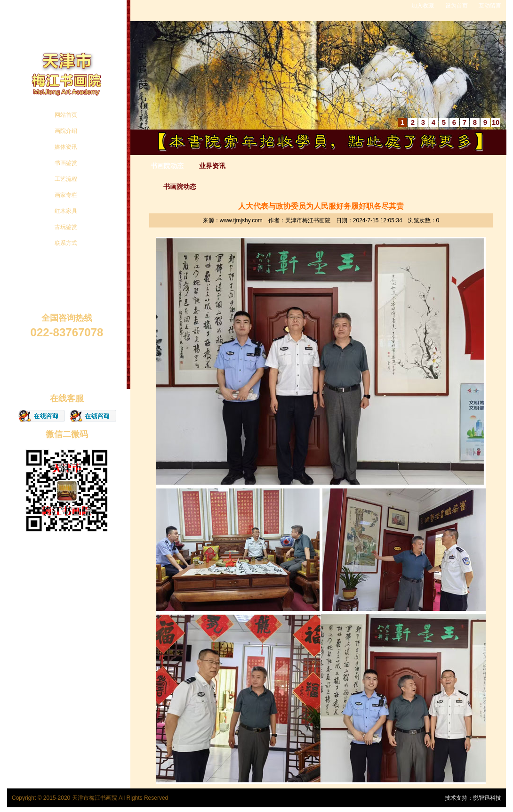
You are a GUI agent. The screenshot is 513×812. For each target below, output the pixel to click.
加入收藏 (423, 6)
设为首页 (457, 6)
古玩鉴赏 (66, 227)
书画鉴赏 (66, 163)
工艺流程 (66, 179)
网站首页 (66, 115)
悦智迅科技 (487, 798)
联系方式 (66, 243)
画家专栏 (66, 195)
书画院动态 (167, 166)
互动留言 (490, 6)
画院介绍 (66, 131)
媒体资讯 (66, 147)
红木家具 (66, 211)
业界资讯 (212, 166)
